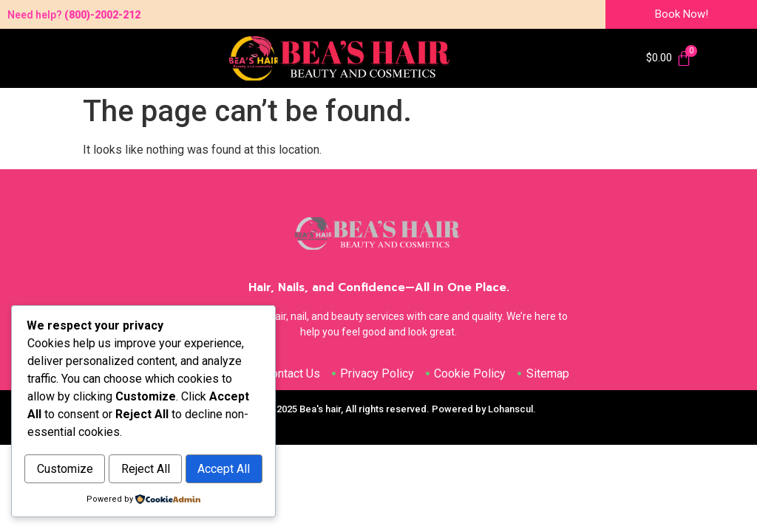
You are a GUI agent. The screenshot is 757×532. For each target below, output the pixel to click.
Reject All (206, 438)
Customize (85, 438)
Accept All (144, 470)
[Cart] (669, 58)
